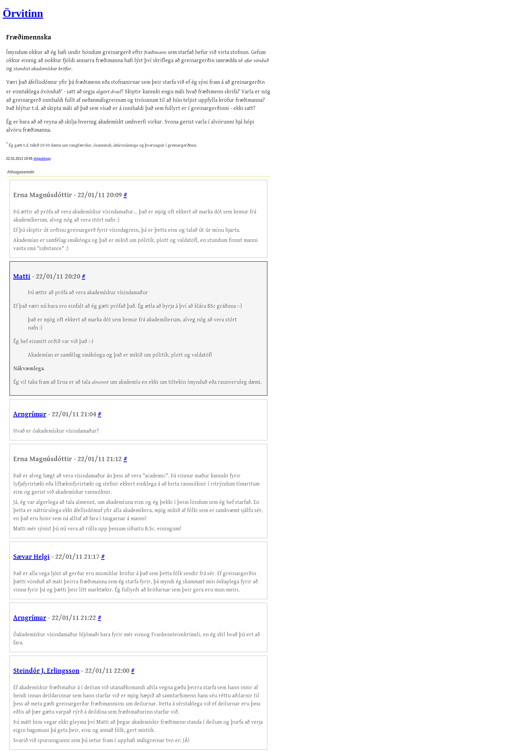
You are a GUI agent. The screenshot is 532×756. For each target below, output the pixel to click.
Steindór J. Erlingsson (46, 671)
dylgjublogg (42, 159)
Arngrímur (30, 414)
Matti (22, 277)
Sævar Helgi (31, 557)
